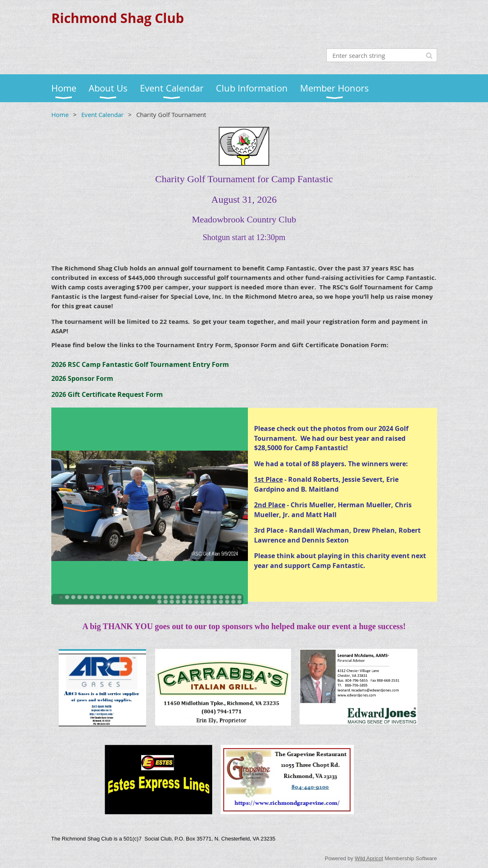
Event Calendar (102, 115)
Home (60, 115)
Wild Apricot (369, 858)
